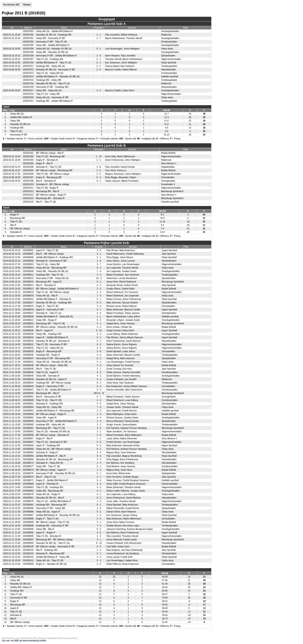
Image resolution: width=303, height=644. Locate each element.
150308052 (28, 404)
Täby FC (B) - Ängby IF (47, 188)
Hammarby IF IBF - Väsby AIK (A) (52, 278)
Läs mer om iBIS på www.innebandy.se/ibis (24, 641)
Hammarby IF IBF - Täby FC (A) (51, 42)
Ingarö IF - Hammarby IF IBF (50, 310)
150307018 (28, 87)
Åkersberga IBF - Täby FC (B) (50, 324)
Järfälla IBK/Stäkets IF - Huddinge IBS (54, 257)
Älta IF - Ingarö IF (44, 330)
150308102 (28, 557)
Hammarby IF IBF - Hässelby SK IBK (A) (56, 473)
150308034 (28, 337)
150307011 (28, 66)
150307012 (28, 70)
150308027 (28, 313)
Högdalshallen (168, 167)
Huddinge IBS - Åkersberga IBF (51, 505)
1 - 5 (99, 271)
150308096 (28, 529)
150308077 (28, 466)
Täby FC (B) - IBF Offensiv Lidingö (53, 174)
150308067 (28, 442)
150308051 (28, 397)
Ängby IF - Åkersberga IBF (49, 177)
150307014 (28, 77)
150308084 (28, 491)
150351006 (28, 167)
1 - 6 (99, 261)
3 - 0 (99, 250)
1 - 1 (99, 35)
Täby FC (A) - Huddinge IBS (50, 59)
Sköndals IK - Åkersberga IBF (50, 554)
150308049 (28, 379)
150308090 (28, 508)
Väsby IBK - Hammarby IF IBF (51, 38)
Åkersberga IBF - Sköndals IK (50, 198)
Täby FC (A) (16, 131)
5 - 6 (99, 445)
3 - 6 (99, 306)
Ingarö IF (14, 608)
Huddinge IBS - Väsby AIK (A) (50, 66)
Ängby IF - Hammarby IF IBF (50, 386)
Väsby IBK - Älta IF (45, 529)
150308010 (28, 282)
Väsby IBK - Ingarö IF (46, 418)
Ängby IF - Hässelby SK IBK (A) (51, 564)
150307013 (28, 73)
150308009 (28, 271)
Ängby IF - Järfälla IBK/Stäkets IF (52, 480)
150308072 (28, 463)
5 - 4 (99, 372)
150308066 (28, 449)
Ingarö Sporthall (169, 250)
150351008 (28, 181)
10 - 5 (99, 278)
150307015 (28, 80)
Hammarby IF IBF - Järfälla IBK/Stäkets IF (56, 56)
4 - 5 (99, 348)
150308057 (28, 439)
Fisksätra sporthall (170, 202)
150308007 (28, 254)
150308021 (28, 299)
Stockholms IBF (11, 5)
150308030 (28, 334)
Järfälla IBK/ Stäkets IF (21, 117)
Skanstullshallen (169, 87)
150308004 (28, 268)
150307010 (28, 63)
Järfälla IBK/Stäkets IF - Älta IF (51, 456)
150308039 (28, 369)
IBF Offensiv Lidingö (20, 229)
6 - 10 (99, 543)
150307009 (28, 52)
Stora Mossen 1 (169, 163)
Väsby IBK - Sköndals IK (48, 376)
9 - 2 (99, 498)
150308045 (28, 393)
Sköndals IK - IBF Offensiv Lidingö (52, 184)
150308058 (28, 435)
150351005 (28, 163)
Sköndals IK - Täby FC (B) (49, 167)
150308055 (28, 400)
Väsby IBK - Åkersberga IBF (50, 491)
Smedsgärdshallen (170, 31)
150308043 (28, 386)
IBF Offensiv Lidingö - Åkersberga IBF (54, 170)
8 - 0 (99, 529)
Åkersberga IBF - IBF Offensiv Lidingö (54, 540)
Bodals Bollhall (168, 153)
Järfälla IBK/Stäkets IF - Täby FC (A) (54, 63)
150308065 (28, 456)
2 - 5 (99, 174)
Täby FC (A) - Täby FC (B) (49, 400)
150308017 (28, 303)
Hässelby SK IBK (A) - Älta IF (50, 498)
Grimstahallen (168, 177)
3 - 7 (99, 264)
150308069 (28, 459)
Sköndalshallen (169, 261)
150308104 (28, 550)
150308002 (28, 250)
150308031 (28, 344)
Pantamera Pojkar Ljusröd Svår (107, 243)
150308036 (28, 355)
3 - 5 (99, 428)
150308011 (28, 275)
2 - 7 (99, 38)
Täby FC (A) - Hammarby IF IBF (51, 442)
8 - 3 (99, 383)
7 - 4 (99, 296)
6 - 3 (99, 177)
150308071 (28, 480)
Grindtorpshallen (169, 42)
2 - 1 (99, 59)
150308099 (28, 564)
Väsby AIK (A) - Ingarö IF (48, 512)
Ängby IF (14, 215)
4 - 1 (99, 254)
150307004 (28, 42)
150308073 (28, 477)
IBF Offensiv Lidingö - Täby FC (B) (53, 522)
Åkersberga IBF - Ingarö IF (49, 282)
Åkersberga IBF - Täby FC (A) (50, 428)
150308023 (28, 324)
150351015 (28, 202)
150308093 (28, 543)
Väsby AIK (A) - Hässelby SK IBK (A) (54, 49)
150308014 (28, 285)
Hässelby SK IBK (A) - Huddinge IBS (54, 35)
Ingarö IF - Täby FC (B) (47, 250)
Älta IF (13, 225)
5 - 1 (99, 299)
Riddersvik (166, 35)
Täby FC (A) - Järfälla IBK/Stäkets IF (54, 501)
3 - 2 (99, 341)
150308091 (28, 505)
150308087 (28, 515)
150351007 (28, 177)
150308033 (28, 341)
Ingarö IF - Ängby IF (46, 533)
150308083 (28, 487)
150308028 (28, 317)
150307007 (28, 59)
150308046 (28, 376)
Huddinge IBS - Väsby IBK (49, 80)
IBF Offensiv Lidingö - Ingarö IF (51, 470)
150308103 (28, 554)
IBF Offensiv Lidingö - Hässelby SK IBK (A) (57, 327)
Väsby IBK (15, 121)
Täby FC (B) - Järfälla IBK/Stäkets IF (54, 390)
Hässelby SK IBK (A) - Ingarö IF (51, 379)
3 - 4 (99, 90)
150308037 (28, 358)
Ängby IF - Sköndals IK (47, 160)
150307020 (28, 97)
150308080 (28, 484)
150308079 (28, 501)
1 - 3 (99, 463)
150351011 (28, 188)
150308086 (28, 512)
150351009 (28, 174)
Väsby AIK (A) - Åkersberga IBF (51, 268)
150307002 (28, 35)
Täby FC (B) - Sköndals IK (49, 536)
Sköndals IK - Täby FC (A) (49, 313)
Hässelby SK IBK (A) (20, 124)
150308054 (28, 407)
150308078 (28, 494)
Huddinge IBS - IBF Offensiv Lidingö (53, 383)
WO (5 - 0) (99, 393)
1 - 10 (99, 156)
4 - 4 (99, 285)
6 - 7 (99, 473)
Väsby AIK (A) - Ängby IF (48, 494)
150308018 (28, 310)
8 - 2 (99, 358)
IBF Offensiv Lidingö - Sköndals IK (52, 435)
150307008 (28, 56)
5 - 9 (99, 404)
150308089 (28, 522)
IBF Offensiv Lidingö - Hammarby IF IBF (55, 547)
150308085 (28, 519)
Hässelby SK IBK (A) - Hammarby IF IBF (56, 70)
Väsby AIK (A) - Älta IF (47, 296)
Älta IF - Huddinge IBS (47, 550)
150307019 (28, 94)
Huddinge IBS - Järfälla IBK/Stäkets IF (54, 101)
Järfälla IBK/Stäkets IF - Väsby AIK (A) (54, 317)
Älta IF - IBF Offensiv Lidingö (50, 254)
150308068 (28, 445)
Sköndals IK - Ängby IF (47, 452)
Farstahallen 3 (168, 184)
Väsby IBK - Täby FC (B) (48, 466)
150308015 (28, 306)
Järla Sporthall (169, 254)
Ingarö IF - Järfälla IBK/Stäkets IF (52, 337)
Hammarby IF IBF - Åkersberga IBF (53, 358)
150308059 (28, 421)
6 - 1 (99, 282)
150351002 (28, 156)
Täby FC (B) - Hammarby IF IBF (51, 344)
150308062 (28, 418)
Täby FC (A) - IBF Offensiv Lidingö (53, 292)
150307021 (28, 101)
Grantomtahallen (170, 484)
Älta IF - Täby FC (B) (46, 202)
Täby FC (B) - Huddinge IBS (50, 487)
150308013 (28, 289)
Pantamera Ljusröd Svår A (107, 24)
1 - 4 (99, 414)
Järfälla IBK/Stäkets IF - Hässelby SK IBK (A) (58, 77)
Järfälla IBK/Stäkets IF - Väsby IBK (53, 557)
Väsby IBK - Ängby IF (46, 320)
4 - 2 (99, 181)
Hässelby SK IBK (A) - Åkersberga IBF (55, 459)
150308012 (28, 278)
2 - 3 (99, 421)
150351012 (28, 191)
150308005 (28, 257)
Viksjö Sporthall (169, 63)
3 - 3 (99, 365)
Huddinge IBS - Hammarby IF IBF (52, 526)
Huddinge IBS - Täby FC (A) (50, 275)
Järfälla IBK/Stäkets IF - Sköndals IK (53, 299)
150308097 (28, 540)
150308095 (28, 536)
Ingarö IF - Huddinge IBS (48, 445)
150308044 (28, 383)
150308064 (28, 452)
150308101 (28, 560)
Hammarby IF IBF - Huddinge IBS (52, 87)
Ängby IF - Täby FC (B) (47, 306)
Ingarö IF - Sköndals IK (47, 484)
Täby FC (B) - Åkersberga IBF (50, 156)
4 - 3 (99, 275)
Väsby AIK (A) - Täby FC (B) (50, 560)
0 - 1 (99, 337)
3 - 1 (99, 369)
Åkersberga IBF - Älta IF (48, 191)
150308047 (28, 390)
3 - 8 (99, 167)
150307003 (28, 31)
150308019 (28, 292)
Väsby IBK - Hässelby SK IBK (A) (52, 52)
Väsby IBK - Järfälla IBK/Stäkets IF (53, 45)
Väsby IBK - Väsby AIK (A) (49, 90)
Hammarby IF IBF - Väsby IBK (51, 508)
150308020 (28, 296)
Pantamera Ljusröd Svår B (107, 145)
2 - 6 (99, 70)
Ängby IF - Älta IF (44, 163)
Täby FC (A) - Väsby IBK (48, 94)
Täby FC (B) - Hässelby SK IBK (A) (53, 432)
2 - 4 (99, 327)
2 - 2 (99, 66)
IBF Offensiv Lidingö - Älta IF (50, 153)
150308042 (28, 372)
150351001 (28, 153)
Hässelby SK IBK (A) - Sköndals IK (53, 341)
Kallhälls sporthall (170, 77)
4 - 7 (99, 310)
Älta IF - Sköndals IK (46, 181)
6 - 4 (99, 303)
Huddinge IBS (17, 128)
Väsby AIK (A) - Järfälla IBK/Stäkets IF (54, 31)
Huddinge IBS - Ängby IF (48, 355)
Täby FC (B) (16, 222)
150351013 (28, 195)
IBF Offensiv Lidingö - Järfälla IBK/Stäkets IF (58, 289)
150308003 (28, 264)
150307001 (28, 38)
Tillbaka (27, 5)
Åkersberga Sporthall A (172, 191)
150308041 (28, 362)
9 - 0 (99, 456)
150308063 (28, 432)
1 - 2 (99, 439)
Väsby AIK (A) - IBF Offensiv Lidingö (53, 449)
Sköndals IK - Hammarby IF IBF (51, 261)
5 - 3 (99, 320)
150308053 (28, 411)
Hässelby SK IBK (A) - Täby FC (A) (53, 84)
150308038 (28, 365)
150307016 (28, 84)
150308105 (28, 547)
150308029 (28, 351)
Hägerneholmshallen (171, 59)
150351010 (28, 184)
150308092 (28, 533)
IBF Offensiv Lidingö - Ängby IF (51, 195)
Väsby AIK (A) (17, 114)
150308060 (28, 425)
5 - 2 (99, 49)
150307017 (28, 90)
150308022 (28, 320)
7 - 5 (99, 407)
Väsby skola (167, 49)
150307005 (28, 45)
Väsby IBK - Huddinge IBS (49, 334)
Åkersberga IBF (18, 218)
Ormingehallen (168, 181)
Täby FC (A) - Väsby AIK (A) (50, 73)
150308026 (28, 330)
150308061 (28, 428)
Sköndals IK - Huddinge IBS (49, 404)
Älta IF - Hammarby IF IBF (49, 397)
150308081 (28, 498)
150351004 (28, 170)
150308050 (28, 414)
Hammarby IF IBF (19, 135)
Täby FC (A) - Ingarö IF (47, 372)
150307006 (28, 49)
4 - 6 (99, 313)
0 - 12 (99, 330)
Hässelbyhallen (169, 70)
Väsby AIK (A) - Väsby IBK (49, 407)
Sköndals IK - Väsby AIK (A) (50, 463)
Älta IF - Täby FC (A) (46, 477)
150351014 (28, 198)
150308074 (28, 470)
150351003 (28, 160)
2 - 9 (99, 56)
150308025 (28, 327)
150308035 (28, 348)
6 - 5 (99, 344)
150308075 (28, 473)
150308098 (28, 526)
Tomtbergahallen (169, 66)
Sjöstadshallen (168, 56)
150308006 (28, 261)
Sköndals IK (16, 232)
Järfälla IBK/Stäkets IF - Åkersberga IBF (55, 411)
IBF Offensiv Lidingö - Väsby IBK (52, 365)
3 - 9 (99, 442)
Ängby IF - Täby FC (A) (47, 519)
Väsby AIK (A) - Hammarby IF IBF (52, 97)
